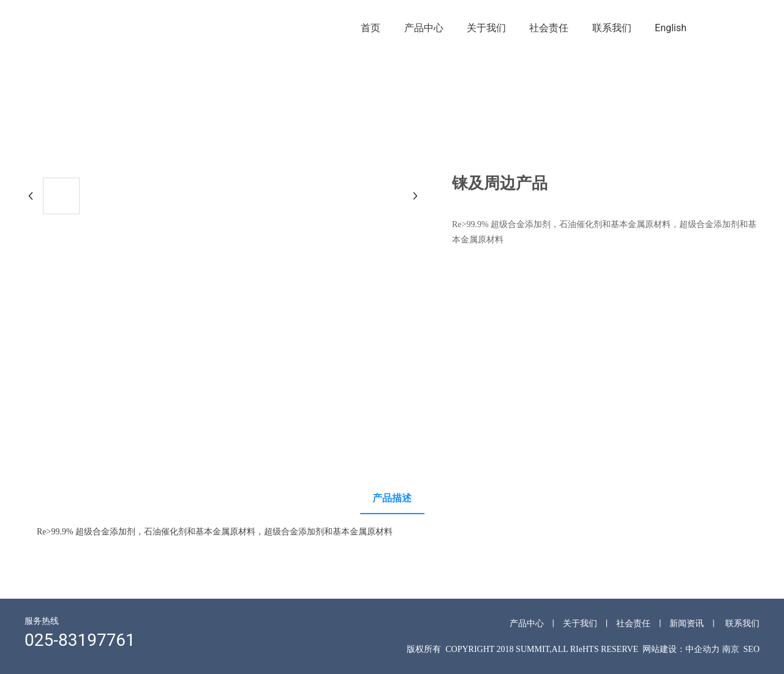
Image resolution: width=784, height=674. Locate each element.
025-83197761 (80, 640)
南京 (731, 649)
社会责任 (633, 623)
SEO (752, 649)
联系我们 (742, 623)
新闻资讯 (687, 623)
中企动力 (703, 649)
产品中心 (527, 623)
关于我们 (580, 623)
